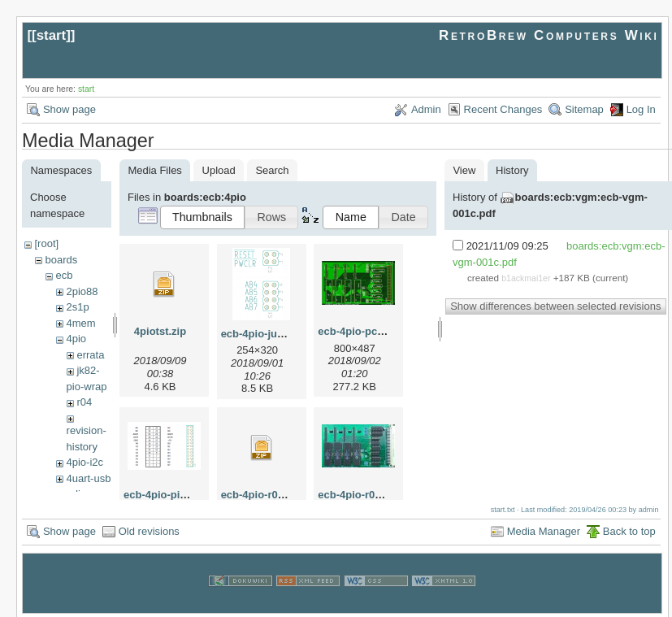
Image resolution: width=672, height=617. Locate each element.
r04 (84, 402)
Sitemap (584, 109)
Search (272, 170)
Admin (426, 109)
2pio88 (82, 291)
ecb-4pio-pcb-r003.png (374, 331)
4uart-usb (88, 478)
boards (61, 260)
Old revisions (149, 529)
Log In (641, 109)
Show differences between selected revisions (555, 306)
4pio (76, 339)
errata (90, 355)
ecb (64, 275)
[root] (46, 243)
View (464, 170)
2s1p (77, 307)
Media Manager (544, 529)
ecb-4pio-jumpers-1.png (281, 334)
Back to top (629, 529)
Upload (219, 170)
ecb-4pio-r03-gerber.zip (279, 495)
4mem (80, 323)
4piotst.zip (160, 331)
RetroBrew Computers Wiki (549, 35)
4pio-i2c (85, 462)
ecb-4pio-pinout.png (174, 495)
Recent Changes (503, 109)
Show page (69, 109)
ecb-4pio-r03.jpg (358, 495)
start (52, 35)
